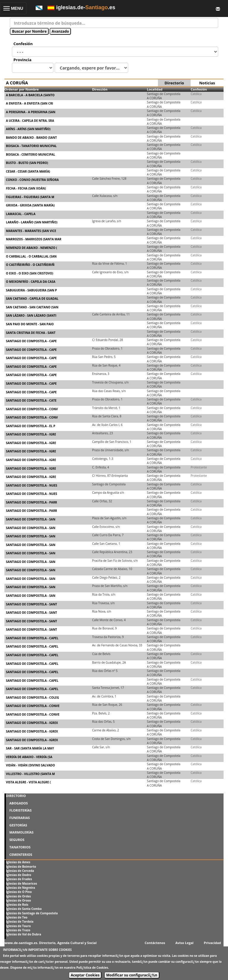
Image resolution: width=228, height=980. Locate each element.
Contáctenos (155, 943)
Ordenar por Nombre (22, 89)
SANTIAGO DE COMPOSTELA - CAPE (31, 341)
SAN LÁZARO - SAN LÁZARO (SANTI (31, 315)
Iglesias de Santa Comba (24, 909)
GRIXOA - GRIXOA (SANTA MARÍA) (30, 205)
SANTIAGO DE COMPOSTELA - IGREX (32, 723)
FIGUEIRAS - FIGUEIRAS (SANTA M (30, 197)
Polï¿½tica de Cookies (92, 968)
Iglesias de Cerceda (20, 871)
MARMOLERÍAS (21, 832)
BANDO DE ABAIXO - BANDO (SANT (31, 138)
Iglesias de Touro (18, 926)
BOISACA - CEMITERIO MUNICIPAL (31, 154)
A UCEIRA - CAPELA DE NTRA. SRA (30, 121)
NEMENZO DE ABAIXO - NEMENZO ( (31, 248)
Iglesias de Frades (19, 879)
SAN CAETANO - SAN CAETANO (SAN (32, 307)
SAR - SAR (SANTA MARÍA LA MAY (30, 748)
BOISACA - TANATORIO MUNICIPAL (31, 146)
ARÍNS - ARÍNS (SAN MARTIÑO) (28, 129)
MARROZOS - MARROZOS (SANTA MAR (34, 239)
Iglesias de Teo (17, 917)
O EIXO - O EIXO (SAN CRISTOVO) (30, 273)
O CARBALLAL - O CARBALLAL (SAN (31, 256)
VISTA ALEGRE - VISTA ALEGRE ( (28, 782)
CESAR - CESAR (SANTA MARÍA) (28, 171)
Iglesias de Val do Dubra (24, 934)
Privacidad (213, 943)
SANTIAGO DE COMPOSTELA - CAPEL (32, 638)
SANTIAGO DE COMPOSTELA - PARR (31, 502)
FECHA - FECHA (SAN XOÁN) (26, 188)
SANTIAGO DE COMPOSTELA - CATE (31, 400)
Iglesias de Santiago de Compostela (32, 913)
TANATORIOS (20, 847)
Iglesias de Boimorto (21, 867)
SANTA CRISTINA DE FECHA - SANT (31, 333)
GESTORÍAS (18, 825)
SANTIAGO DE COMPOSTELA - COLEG (33, 697)
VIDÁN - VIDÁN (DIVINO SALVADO (30, 765)
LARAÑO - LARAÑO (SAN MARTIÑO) (32, 222)
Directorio (174, 83)
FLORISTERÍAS (20, 810)
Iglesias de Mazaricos (22, 883)
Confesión (199, 89)
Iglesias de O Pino (19, 892)
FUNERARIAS (19, 818)
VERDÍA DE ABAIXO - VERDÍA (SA (29, 757)
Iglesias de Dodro (19, 875)
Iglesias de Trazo (18, 930)
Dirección (100, 89)
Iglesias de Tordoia (20, 921)
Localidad (155, 89)
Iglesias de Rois (17, 905)
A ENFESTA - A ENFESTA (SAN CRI (30, 103)
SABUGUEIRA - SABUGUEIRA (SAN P (31, 290)
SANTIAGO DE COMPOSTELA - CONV (32, 409)
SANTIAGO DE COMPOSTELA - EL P (31, 426)
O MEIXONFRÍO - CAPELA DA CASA (31, 282)
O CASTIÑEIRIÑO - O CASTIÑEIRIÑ (30, 265)
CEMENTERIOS (21, 854)
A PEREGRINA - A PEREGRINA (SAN (31, 112)
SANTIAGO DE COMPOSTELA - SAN (31, 519)
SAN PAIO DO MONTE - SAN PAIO (30, 324)
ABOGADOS (18, 803)
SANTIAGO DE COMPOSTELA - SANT (31, 604)
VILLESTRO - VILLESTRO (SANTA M (30, 774)
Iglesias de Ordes (18, 896)
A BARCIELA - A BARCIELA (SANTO (30, 95)
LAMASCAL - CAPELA (21, 214)
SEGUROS (17, 840)
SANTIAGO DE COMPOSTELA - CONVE (33, 706)
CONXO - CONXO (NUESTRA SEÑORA (32, 180)
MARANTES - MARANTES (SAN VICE (31, 231)
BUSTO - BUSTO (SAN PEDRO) (27, 163)
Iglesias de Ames (18, 862)
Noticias (207, 83)
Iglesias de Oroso (18, 900)
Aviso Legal (185, 943)
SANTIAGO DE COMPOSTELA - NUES (32, 485)
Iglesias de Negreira (20, 888)
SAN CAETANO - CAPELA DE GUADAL (32, 299)
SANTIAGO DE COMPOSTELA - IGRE (31, 434)
